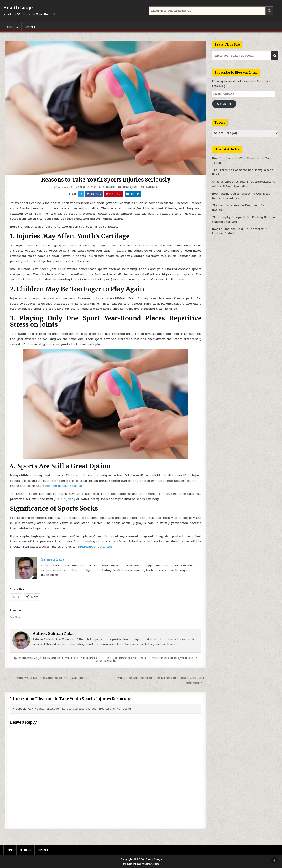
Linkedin (133, 194)
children (45, 658)
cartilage (32, 658)
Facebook (94, 194)
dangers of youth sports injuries (72, 658)
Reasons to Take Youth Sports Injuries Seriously (106, 180)
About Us (12, 27)
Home (10, 850)
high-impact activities (95, 547)
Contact (30, 27)
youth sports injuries (165, 658)
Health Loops (19, 8)
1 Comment (109, 187)
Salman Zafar (66, 187)
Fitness (127, 187)
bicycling (68, 499)
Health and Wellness (145, 187)
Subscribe (224, 104)
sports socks (123, 658)
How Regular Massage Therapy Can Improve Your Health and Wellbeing (79, 709)
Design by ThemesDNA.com (141, 864)
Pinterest (114, 194)
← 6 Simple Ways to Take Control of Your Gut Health (47, 678)
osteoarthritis (104, 658)
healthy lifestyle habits (63, 486)
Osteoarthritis (146, 246)
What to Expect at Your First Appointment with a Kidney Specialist (243, 184)
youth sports (142, 658)
